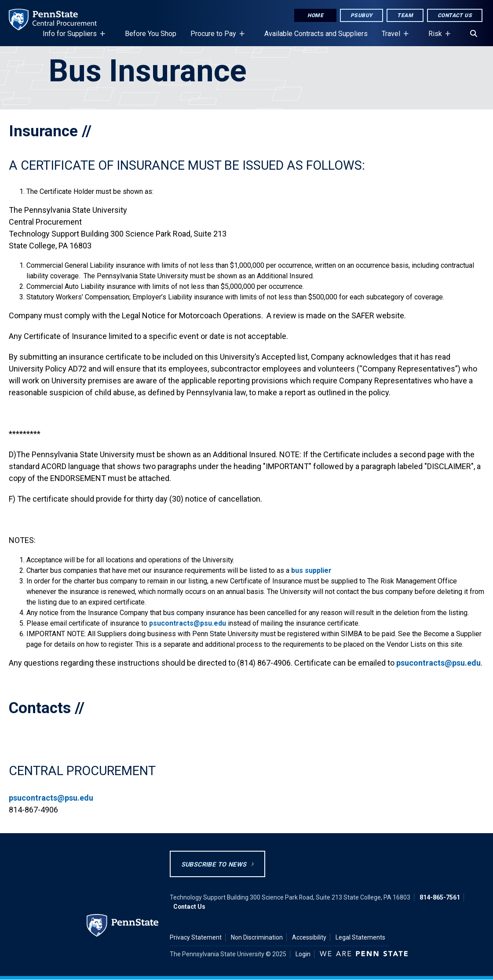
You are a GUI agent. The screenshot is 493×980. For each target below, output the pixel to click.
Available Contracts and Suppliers (316, 34)
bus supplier (311, 570)
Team (405, 15)
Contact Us (455, 15)
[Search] (474, 34)
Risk (437, 38)
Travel (393, 38)
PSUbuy (362, 15)
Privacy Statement (196, 937)
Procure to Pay (215, 38)
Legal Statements (360, 937)
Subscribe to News (214, 865)
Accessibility (309, 937)
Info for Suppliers (71, 38)
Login (303, 954)
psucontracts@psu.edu (188, 623)
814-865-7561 (440, 897)
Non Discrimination (257, 937)
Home (315, 15)
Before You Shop (151, 34)
